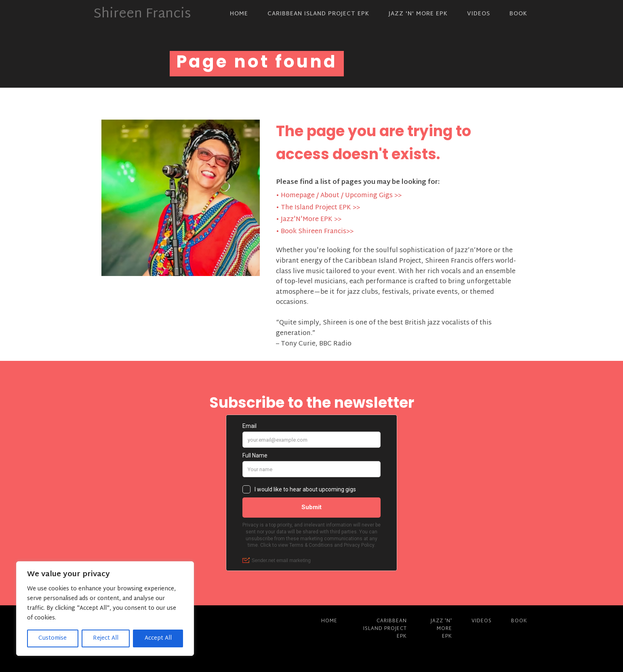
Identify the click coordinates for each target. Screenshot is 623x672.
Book (518, 14)
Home (239, 14)
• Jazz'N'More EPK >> (309, 220)
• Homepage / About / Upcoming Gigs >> (339, 196)
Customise (53, 638)
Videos (479, 14)
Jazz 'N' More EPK (418, 14)
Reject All (106, 638)
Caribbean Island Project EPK (318, 14)
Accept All (158, 638)
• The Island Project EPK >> (318, 208)
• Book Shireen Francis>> (315, 232)
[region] (105, 609)
